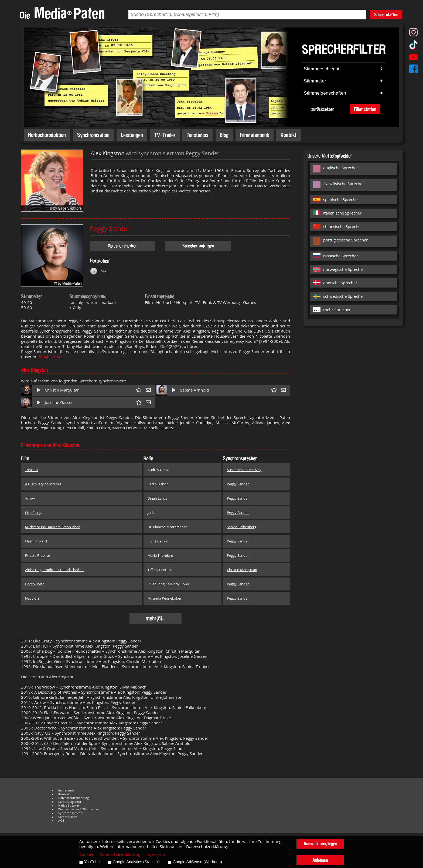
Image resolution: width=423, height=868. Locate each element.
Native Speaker (69, 805)
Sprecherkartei (68, 817)
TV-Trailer (165, 135)
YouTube (92, 862)
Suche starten (386, 14)
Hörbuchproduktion (47, 135)
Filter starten (365, 109)
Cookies (87, 854)
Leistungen (132, 135)
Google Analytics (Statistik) (136, 862)
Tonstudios (198, 135)
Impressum (66, 790)
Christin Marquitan (62, 390)
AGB (61, 821)
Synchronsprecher (71, 813)
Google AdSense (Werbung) (197, 862)
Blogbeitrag (49, 357)
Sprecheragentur (70, 802)
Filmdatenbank (255, 135)
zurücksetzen (323, 109)
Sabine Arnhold (195, 390)
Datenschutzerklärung (74, 798)
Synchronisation (93, 135)
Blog (224, 135)
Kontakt (289, 135)
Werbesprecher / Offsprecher (78, 809)
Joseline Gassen (59, 402)
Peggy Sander (110, 229)
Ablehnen (320, 860)
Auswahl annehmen (320, 844)
